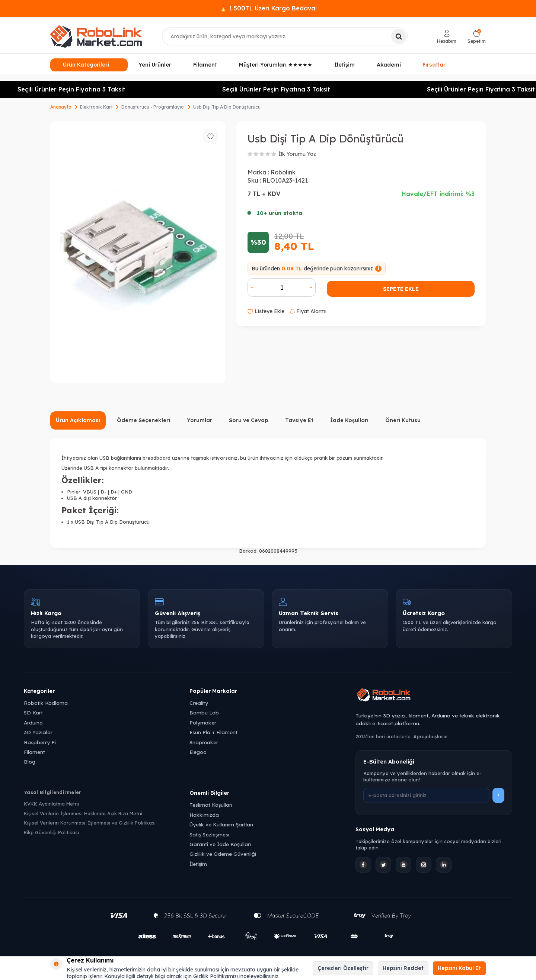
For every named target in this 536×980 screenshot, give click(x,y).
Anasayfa (61, 107)
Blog (30, 761)
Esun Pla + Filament (213, 732)
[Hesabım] (447, 37)
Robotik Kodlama (46, 703)
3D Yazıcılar (38, 732)
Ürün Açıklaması (78, 420)
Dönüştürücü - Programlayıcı (153, 107)
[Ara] (399, 36)
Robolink (283, 172)
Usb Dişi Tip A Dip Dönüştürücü (227, 107)
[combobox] (285, 36)
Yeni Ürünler (155, 65)
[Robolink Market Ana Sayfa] (434, 696)
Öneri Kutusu (403, 420)
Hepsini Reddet (403, 968)
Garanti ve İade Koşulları (220, 844)
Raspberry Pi (40, 742)
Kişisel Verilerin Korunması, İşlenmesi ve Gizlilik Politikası (90, 823)
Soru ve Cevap (249, 420)
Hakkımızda (204, 815)
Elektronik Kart (96, 107)
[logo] (96, 36)
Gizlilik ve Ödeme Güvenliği (223, 854)
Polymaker (203, 722)
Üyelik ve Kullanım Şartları (221, 824)
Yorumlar (200, 420)
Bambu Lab (204, 712)
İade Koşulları (349, 420)
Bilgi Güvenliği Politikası (51, 832)
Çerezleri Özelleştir (343, 968)
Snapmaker (204, 742)
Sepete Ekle (401, 289)
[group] (138, 252)
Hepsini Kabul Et (459, 968)
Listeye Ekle (266, 311)
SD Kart (33, 712)
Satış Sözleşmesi (209, 834)
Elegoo (198, 752)
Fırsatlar (434, 64)
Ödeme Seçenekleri (143, 420)
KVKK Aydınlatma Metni (51, 804)
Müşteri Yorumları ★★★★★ (276, 65)
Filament (205, 65)
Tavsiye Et (299, 420)
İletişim (344, 65)
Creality (199, 703)
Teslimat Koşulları (211, 805)
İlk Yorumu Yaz (297, 154)
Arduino (33, 722)
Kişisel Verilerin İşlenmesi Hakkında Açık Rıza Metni (83, 813)
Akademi (389, 65)
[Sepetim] (477, 37)
